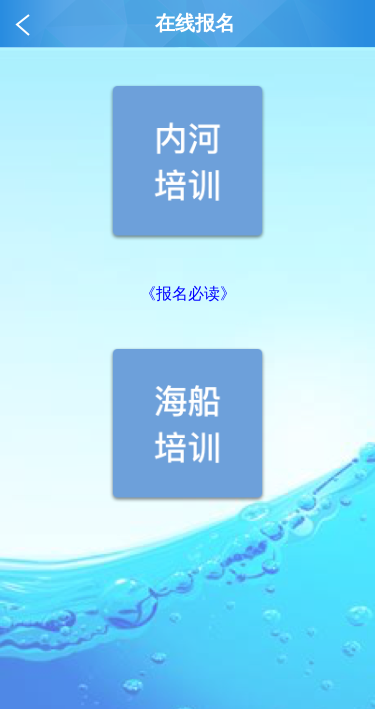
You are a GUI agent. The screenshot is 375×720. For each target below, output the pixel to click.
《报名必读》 (188, 293)
